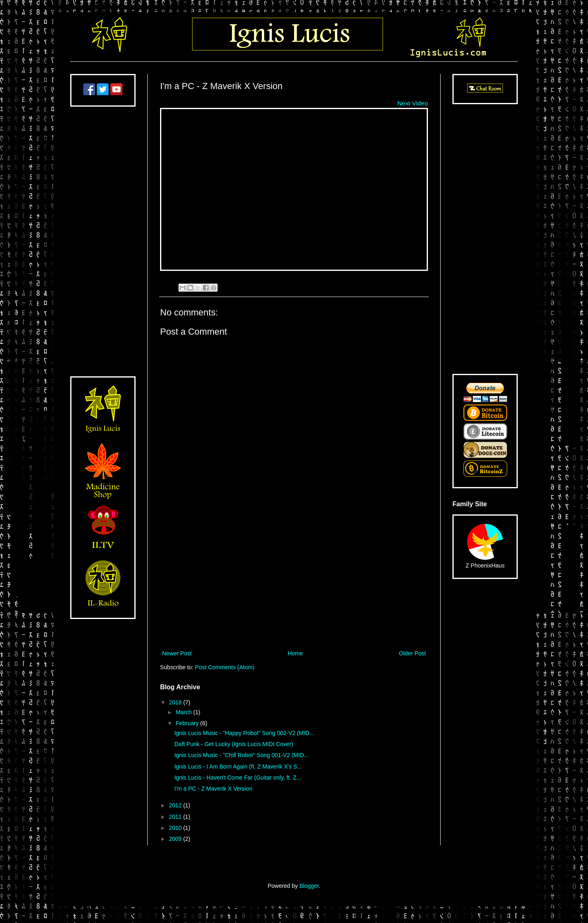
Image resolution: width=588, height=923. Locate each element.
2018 (176, 702)
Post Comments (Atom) (225, 667)
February (188, 723)
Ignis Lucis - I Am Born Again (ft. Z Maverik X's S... (238, 767)
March (184, 712)
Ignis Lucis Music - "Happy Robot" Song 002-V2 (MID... (244, 733)
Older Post (412, 653)
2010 (176, 828)
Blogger (309, 886)
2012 (176, 805)
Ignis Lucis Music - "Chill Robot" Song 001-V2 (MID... (242, 755)
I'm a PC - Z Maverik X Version (213, 789)
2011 (176, 817)
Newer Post (177, 653)
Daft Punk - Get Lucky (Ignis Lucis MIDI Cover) (234, 744)
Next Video (413, 103)
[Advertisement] (294, 581)
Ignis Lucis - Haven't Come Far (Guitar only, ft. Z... (238, 778)
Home (295, 653)
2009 (176, 839)
